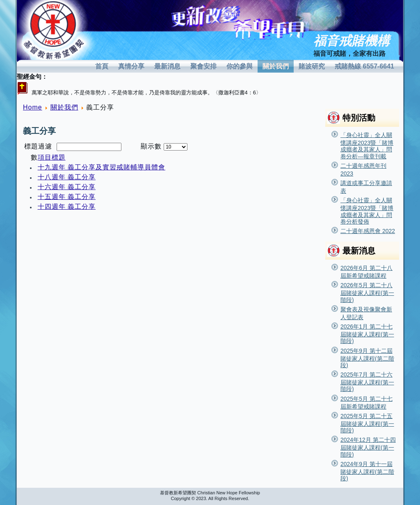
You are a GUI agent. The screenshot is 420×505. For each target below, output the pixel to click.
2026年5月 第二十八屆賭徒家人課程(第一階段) (367, 292)
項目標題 (52, 157)
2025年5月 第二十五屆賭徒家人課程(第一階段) (367, 423)
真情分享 (131, 66)
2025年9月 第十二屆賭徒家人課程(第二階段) (367, 358)
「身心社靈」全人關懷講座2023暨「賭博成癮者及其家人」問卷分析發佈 (367, 211)
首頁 (102, 66)
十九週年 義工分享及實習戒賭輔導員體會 (102, 167)
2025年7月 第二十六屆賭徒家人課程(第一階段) (367, 382)
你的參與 (240, 66)
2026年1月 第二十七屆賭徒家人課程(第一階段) (367, 334)
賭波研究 (312, 66)
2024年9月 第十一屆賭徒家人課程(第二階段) (367, 471)
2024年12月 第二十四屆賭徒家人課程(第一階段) (368, 447)
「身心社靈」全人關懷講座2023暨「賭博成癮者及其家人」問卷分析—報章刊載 (367, 146)
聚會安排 (203, 66)
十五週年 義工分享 (67, 197)
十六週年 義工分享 (67, 187)
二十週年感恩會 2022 (368, 231)
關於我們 (276, 66)
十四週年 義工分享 (67, 207)
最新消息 (167, 66)
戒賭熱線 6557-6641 (364, 66)
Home (33, 107)
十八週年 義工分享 (67, 177)
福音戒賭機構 (352, 41)
